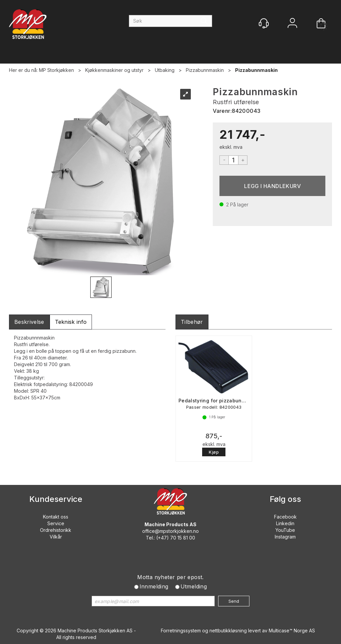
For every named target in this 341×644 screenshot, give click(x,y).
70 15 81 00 (183, 538)
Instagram (285, 537)
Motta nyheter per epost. (170, 577)
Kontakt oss (56, 517)
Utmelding (194, 586)
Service (56, 523)
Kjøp (272, 186)
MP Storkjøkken (56, 70)
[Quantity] (233, 160)
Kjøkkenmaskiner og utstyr (114, 70)
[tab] (29, 322)
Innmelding (154, 586)
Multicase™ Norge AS (292, 631)
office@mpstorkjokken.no (170, 531)
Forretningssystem (181, 631)
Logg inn (292, 24)
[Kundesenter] (264, 23)
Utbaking (165, 70)
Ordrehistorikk (56, 530)
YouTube (285, 530)
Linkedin (285, 523)
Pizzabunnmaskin (205, 70)
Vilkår (56, 537)
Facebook (285, 517)
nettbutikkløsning (228, 631)
